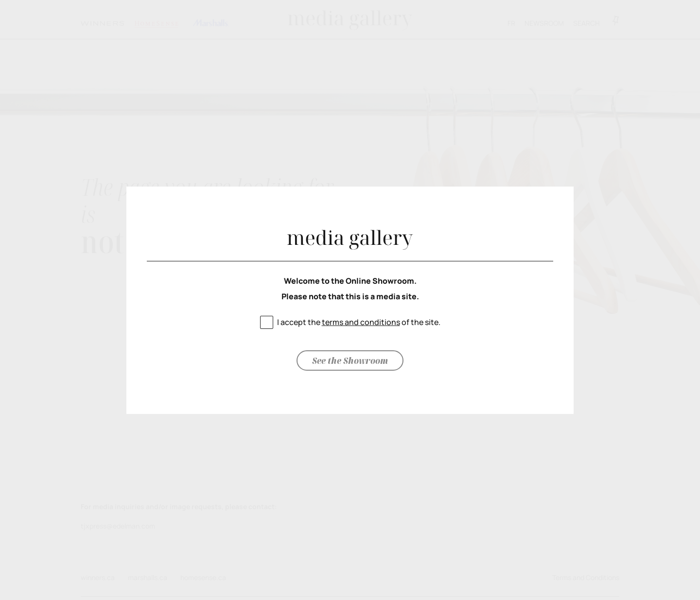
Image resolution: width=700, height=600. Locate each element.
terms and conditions (361, 322)
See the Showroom (350, 360)
